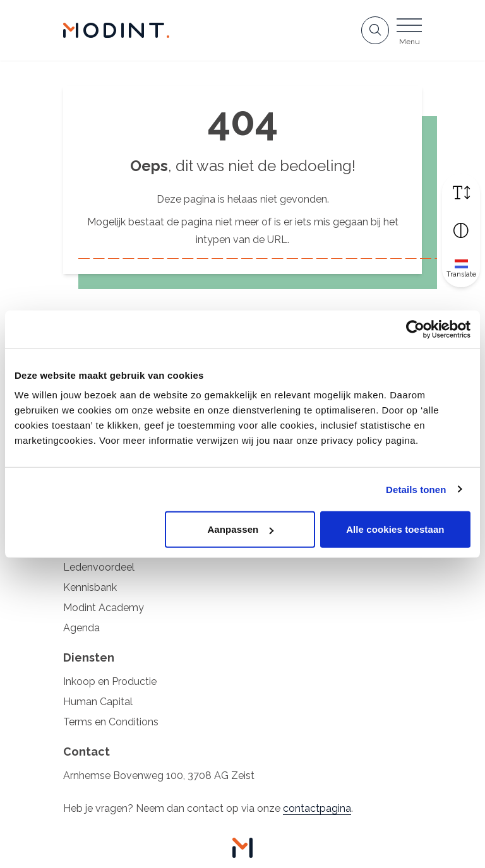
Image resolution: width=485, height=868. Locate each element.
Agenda (81, 628)
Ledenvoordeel (99, 567)
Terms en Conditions (111, 722)
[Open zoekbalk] (375, 30)
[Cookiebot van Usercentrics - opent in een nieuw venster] (415, 329)
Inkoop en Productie (110, 681)
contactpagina (317, 808)
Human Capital (98, 702)
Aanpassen (240, 529)
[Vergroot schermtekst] (461, 192)
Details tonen (416, 489)
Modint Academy (104, 608)
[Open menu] (409, 34)
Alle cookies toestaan (395, 529)
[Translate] (461, 268)
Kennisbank (90, 587)
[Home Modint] (116, 30)
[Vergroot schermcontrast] (461, 230)
